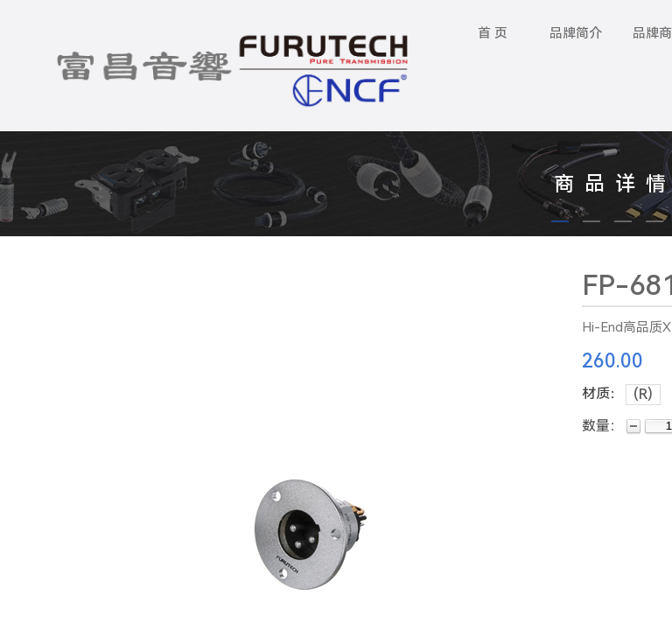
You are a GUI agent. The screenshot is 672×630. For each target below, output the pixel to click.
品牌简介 (576, 33)
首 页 (493, 33)
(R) (643, 394)
